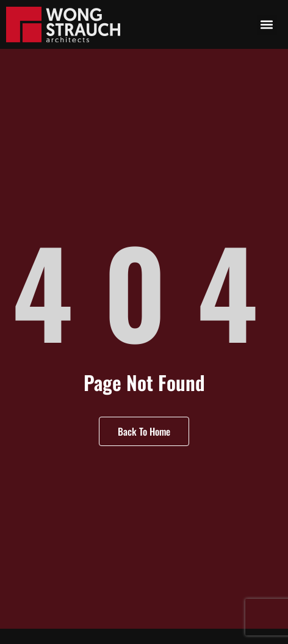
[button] (267, 25)
